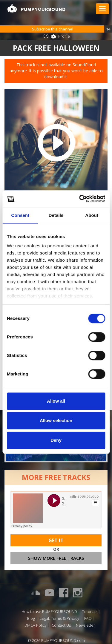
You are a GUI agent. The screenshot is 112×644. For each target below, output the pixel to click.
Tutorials (90, 612)
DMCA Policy (36, 625)
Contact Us (61, 625)
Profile (64, 36)
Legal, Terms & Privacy (59, 618)
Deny (56, 440)
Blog (31, 618)
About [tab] (92, 215)
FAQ (88, 618)
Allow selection (56, 420)
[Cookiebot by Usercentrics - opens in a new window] (80, 199)
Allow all (56, 401)
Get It (56, 540)
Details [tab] (56, 215)
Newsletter (85, 625)
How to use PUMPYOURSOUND (49, 612)
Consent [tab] (20, 215)
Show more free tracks (56, 558)
